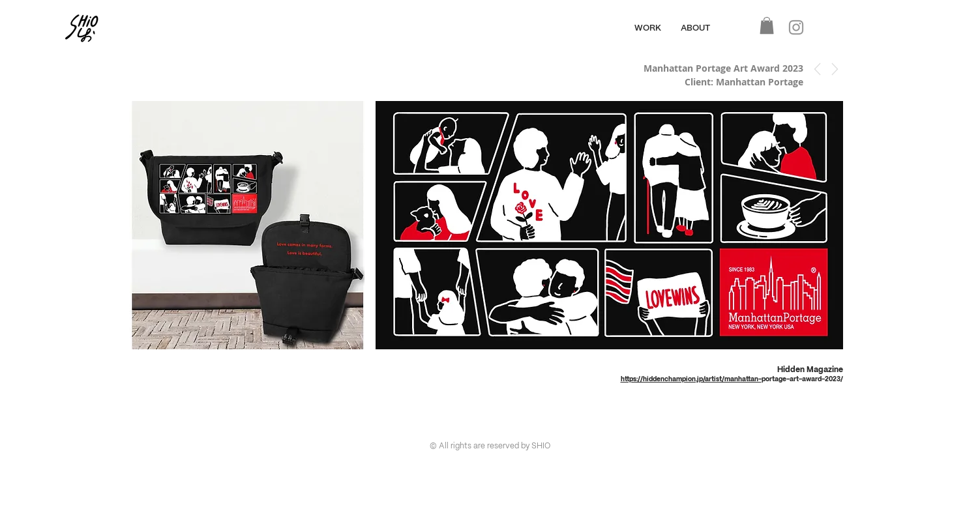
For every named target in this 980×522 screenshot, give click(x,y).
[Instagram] (796, 27)
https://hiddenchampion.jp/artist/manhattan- (691, 379)
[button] (767, 25)
